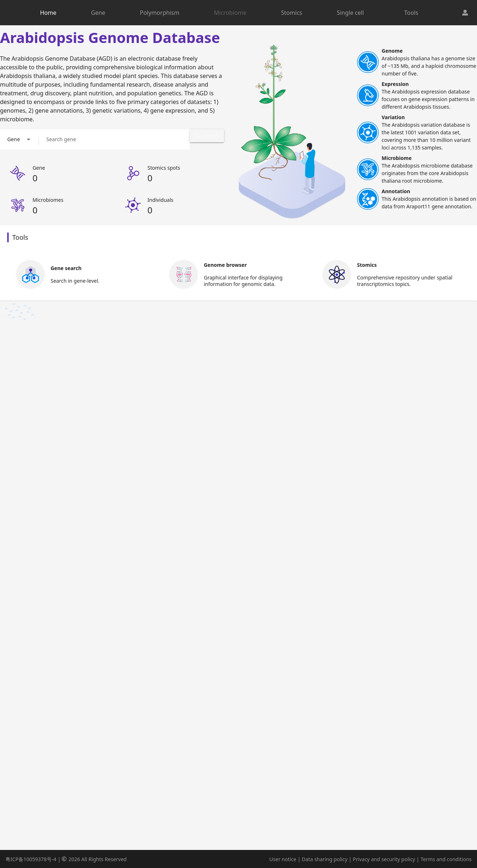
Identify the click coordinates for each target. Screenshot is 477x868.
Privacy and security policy (384, 859)
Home (48, 13)
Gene (98, 13)
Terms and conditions (446, 859)
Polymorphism (160, 13)
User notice (283, 859)
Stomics (292, 13)
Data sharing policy (325, 859)
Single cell (350, 13)
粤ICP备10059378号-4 (31, 859)
